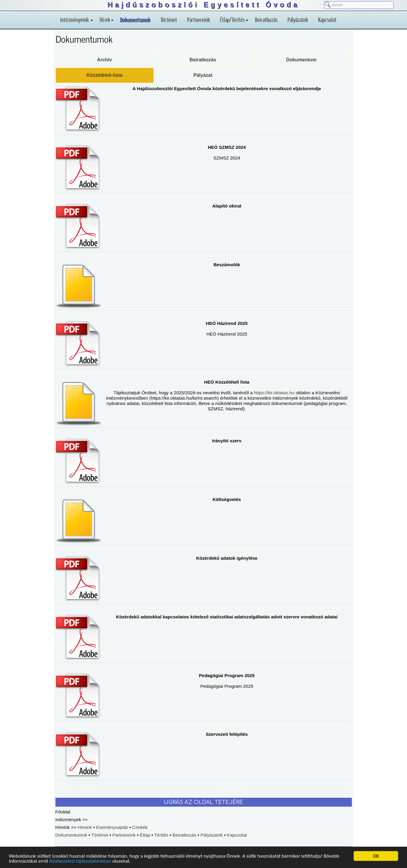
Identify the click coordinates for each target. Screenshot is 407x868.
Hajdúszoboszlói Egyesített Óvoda (203, 5)
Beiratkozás (266, 20)
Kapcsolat (327, 20)
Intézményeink (76, 20)
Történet (169, 20)
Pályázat (203, 75)
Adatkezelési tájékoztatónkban (80, 861)
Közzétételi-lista (104, 75)
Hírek (106, 20)
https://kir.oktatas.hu (274, 393)
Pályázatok (298, 20)
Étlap (145, 835)
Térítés (161, 835)
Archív (105, 60)
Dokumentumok (135, 20)
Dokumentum (301, 60)
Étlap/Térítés (234, 20)
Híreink (85, 827)
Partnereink (198, 20)
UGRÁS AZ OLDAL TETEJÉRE (203, 802)
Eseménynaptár (112, 827)
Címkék (140, 827)
